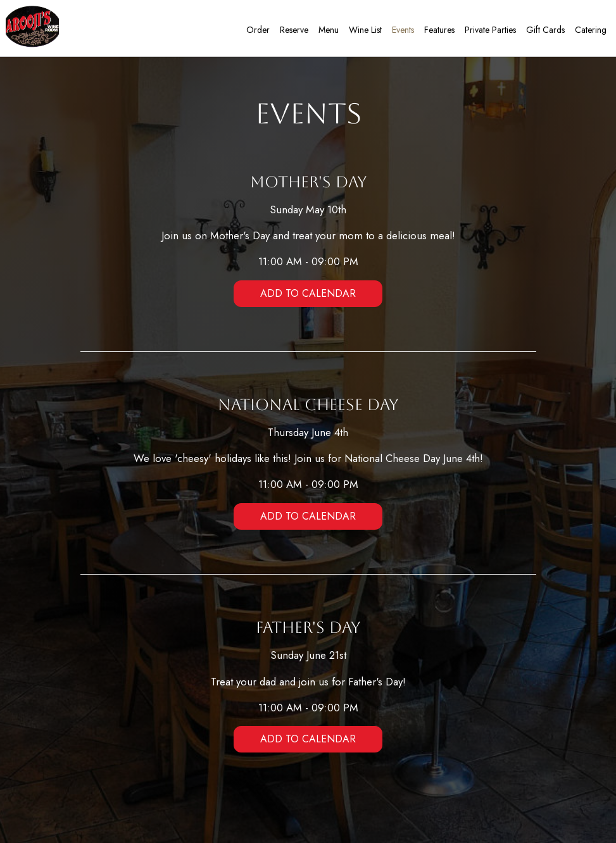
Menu (327, 32)
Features (437, 32)
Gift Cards (544, 32)
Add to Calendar (308, 293)
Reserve (292, 32)
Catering (589, 32)
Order (256, 32)
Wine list (363, 32)
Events (401, 32)
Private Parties (488, 32)
